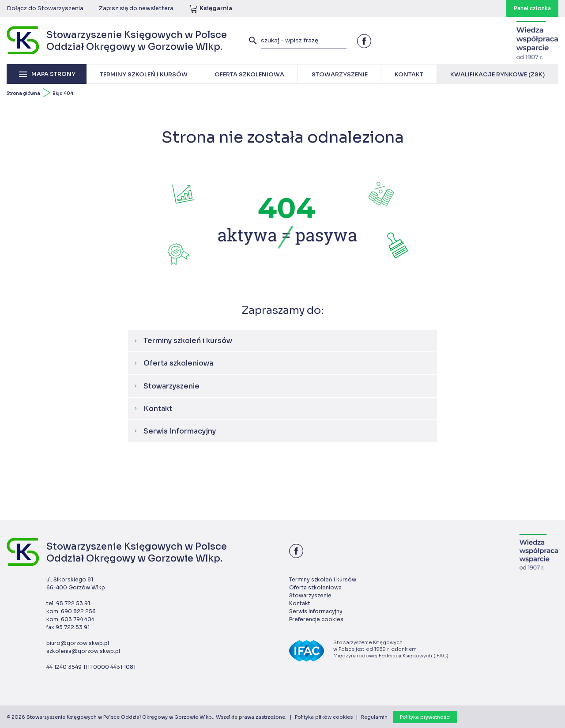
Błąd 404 (63, 93)
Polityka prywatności (425, 717)
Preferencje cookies (316, 619)
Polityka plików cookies (324, 717)
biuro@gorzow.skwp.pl (78, 643)
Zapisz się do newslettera (136, 8)
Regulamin (374, 717)
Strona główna (23, 93)
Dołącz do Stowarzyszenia (45, 8)
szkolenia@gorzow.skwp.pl (83, 651)
